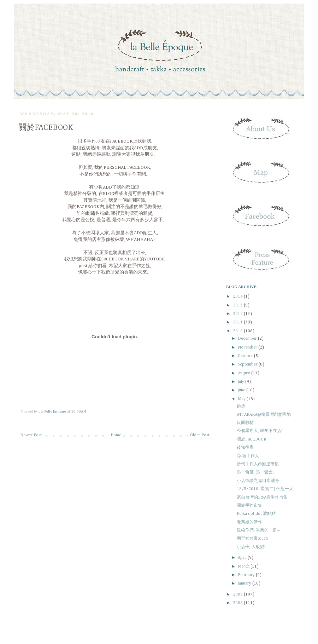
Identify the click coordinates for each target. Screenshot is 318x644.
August (245, 373)
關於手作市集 (249, 506)
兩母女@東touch (252, 539)
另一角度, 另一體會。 (257, 472)
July (242, 382)
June (242, 390)
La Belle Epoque (53, 412)
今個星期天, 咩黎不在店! (260, 431)
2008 (238, 603)
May (242, 399)
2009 (238, 594)
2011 (238, 322)
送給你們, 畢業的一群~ (258, 530)
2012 (238, 314)
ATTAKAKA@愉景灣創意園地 (264, 415)
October (246, 356)
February (247, 575)
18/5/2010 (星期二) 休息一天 (265, 489)
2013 (238, 305)
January (245, 583)
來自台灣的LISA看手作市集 (262, 498)
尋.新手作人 (248, 456)
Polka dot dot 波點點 (256, 514)
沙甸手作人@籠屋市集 (258, 464)
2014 (238, 297)
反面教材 (245, 423)
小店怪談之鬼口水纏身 (258, 481)
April (243, 558)
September (248, 364)
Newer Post (31, 435)
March (244, 567)
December (248, 339)
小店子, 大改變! (251, 547)
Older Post (200, 435)
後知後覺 (245, 448)
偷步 (241, 406)
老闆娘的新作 (249, 522)
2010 (238, 331)
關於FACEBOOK (252, 439)
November (248, 347)
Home (116, 435)
